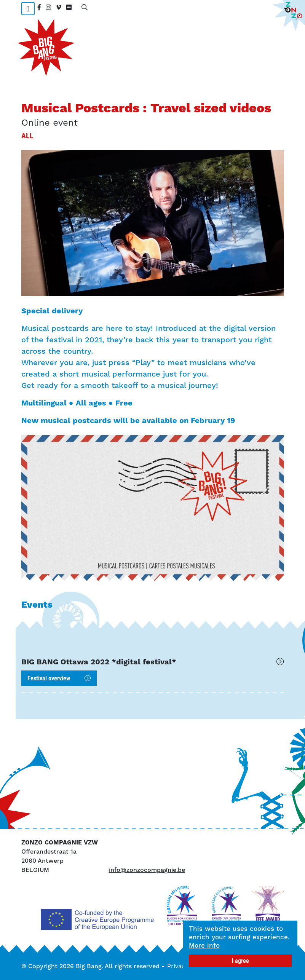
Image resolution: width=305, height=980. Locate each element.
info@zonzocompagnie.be (147, 870)
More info (204, 945)
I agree (240, 960)
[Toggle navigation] (28, 9)
